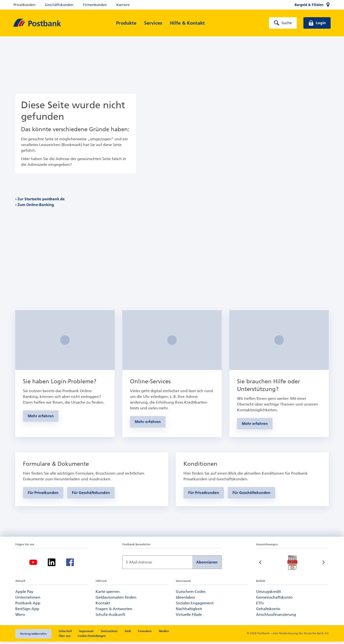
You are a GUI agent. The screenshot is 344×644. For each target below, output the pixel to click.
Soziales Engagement (195, 605)
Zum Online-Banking (36, 205)
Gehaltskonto (268, 611)
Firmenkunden (95, 5)
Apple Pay (24, 594)
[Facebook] (70, 565)
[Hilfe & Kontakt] (187, 23)
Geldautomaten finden (116, 600)
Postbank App (28, 605)
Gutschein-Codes (191, 594)
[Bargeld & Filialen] (313, 5)
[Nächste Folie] (324, 565)
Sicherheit (65, 633)
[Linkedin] (52, 565)
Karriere (123, 5)
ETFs (260, 605)
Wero (20, 617)
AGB (128, 633)
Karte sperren (108, 594)
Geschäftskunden (59, 5)
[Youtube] (33, 565)
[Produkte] (126, 23)
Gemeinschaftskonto (274, 600)
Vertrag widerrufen (33, 636)
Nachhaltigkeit (189, 611)
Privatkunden (24, 5)
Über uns (64, 638)
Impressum (86, 633)
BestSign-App (27, 611)
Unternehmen (28, 600)
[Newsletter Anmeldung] (157, 565)
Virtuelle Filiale (189, 617)
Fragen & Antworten (114, 611)
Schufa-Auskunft (110, 617)
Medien (164, 633)
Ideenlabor (185, 600)
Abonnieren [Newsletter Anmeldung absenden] (207, 565)
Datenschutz (109, 633)
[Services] (153, 23)
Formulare (145, 633)
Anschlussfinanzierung (276, 617)
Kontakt (103, 605)
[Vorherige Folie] (261, 565)
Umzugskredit (269, 594)
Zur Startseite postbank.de (41, 199)
